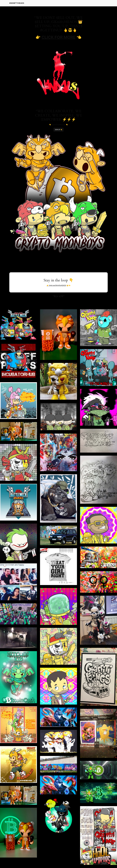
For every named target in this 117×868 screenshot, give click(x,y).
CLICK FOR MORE (58, 37)
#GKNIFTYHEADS (17, 3)
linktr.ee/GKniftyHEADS (57, 285)
